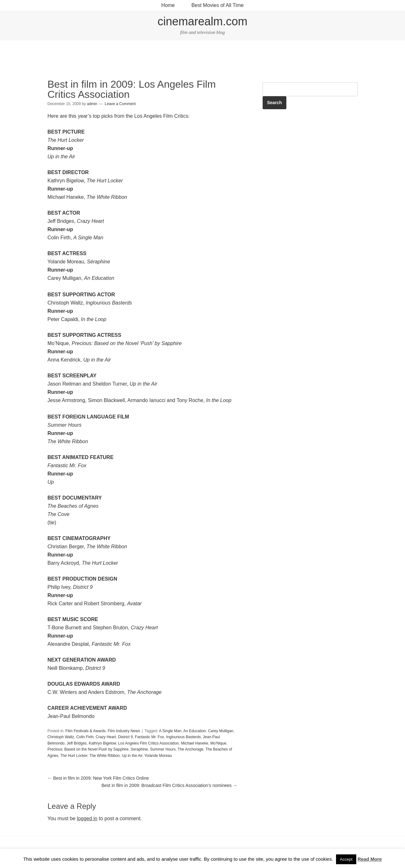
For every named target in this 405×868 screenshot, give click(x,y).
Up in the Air (132, 756)
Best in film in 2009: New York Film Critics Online (98, 778)
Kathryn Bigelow (103, 743)
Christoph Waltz (61, 737)
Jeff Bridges (77, 743)
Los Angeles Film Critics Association (148, 743)
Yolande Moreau (158, 756)
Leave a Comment (120, 104)
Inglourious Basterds (183, 737)
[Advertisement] (202, 60)
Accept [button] (346, 859)
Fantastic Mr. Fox (149, 737)
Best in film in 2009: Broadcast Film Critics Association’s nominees (169, 785)
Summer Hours (163, 749)
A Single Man (170, 731)
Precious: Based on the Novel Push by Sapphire (88, 749)
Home (168, 5)
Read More (370, 859)
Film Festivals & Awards (86, 731)
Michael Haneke (195, 743)
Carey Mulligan (221, 731)
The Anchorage (190, 749)
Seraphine (139, 749)
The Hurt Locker (74, 756)
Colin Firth (85, 737)
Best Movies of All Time (218, 5)
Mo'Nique (218, 743)
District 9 (125, 737)
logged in (87, 818)
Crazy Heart (106, 737)
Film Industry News (124, 731)
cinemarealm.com (202, 21)
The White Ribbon (104, 756)
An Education (194, 731)
